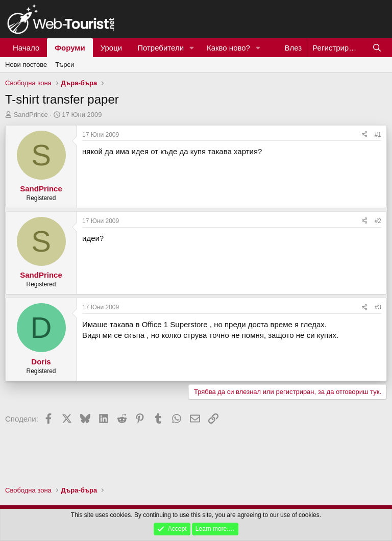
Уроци (112, 48)
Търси (65, 65)
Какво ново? (228, 48)
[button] (192, 48)
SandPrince (31, 115)
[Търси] (377, 48)
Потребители (161, 48)
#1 (378, 135)
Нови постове (26, 65)
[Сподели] (364, 135)
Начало (26, 48)
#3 (378, 307)
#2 (378, 221)
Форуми (70, 48)
